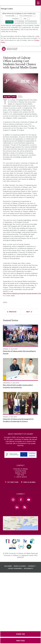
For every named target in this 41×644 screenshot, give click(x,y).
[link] (8, 541)
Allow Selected (32, 22)
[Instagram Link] (13, 500)
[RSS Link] (25, 507)
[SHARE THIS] (20, 634)
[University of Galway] (10, 49)
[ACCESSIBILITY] (28, 568)
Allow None (20, 22)
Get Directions (13, 482)
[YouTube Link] (29, 500)
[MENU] (38, 3)
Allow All (10, 22)
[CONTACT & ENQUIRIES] (16, 568)
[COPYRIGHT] (32, 566)
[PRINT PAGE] (20, 641)
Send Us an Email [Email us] (29, 482)
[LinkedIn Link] (17, 507)
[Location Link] (20, 529)
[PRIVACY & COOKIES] (21, 566)
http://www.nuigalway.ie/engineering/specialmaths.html (22, 293)
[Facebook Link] (21, 500)
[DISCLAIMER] (9, 566)
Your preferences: (26, 16)
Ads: (25, 19)
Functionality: (10, 16)
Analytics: (15, 19)
